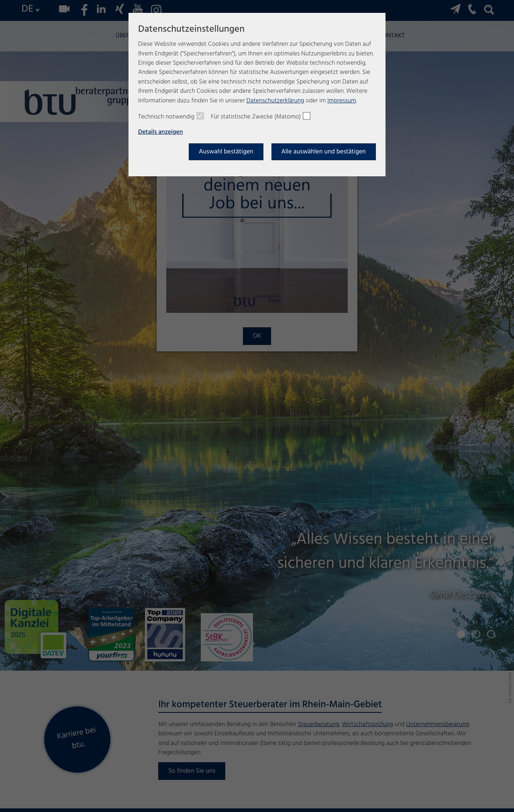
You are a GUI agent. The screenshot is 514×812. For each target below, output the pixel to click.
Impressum (342, 101)
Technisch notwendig (166, 117)
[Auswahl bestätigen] (226, 152)
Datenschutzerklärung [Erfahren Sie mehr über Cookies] (275, 101)
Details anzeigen (160, 132)
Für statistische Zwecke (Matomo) (256, 117)
